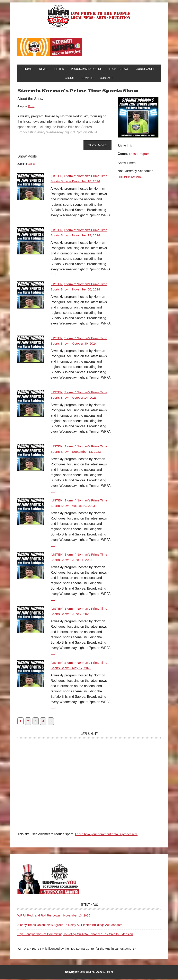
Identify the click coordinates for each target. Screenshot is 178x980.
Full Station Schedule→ (131, 178)
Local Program (140, 155)
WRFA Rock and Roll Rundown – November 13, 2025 (54, 916)
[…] (53, 222)
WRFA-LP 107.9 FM (89, 16)
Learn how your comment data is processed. (107, 835)
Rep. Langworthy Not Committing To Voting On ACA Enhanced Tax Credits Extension (75, 935)
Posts (31, 107)
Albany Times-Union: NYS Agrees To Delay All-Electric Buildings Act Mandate (70, 926)
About (31, 165)
